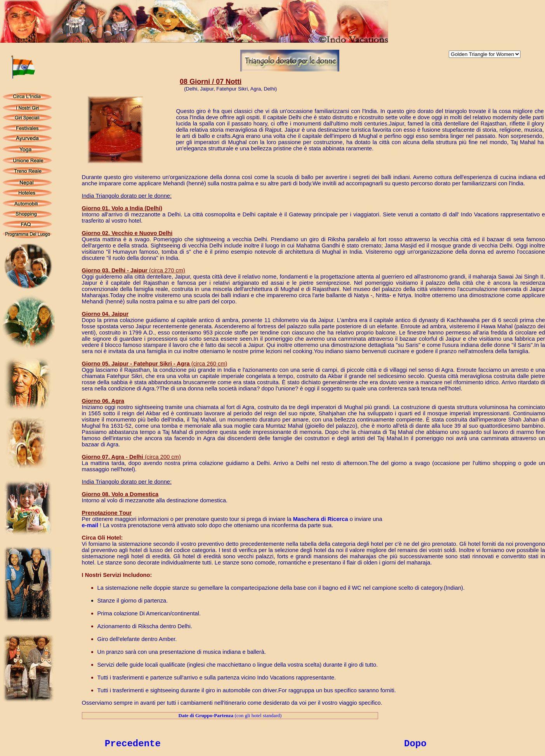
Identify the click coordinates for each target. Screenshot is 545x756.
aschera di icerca (321, 519)
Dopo (415, 744)
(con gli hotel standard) (230, 715)
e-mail (90, 525)
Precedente (133, 744)
